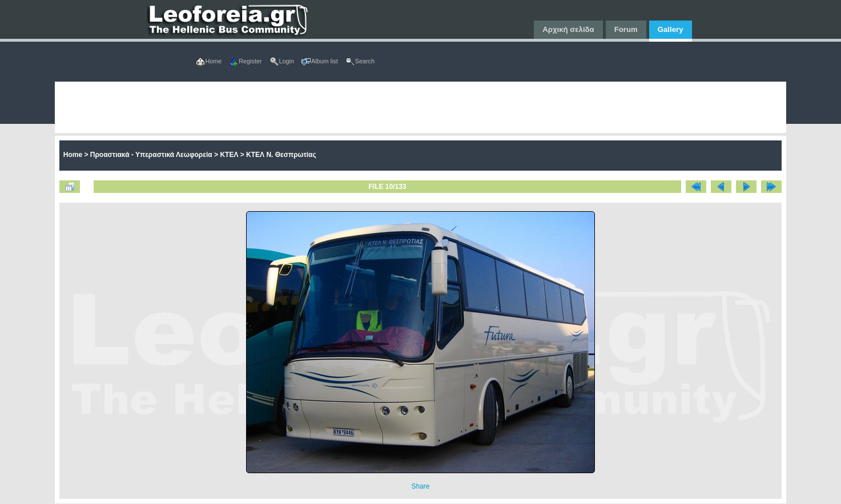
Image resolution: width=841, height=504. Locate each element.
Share (420, 486)
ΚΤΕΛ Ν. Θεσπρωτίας (281, 155)
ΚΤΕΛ (229, 155)
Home (73, 155)
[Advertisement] (397, 107)
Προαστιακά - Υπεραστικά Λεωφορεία (151, 155)
